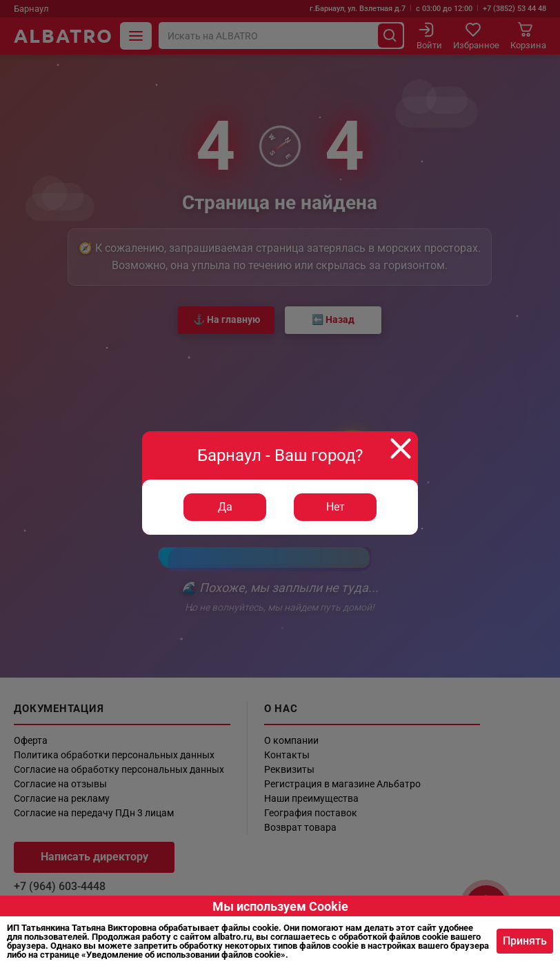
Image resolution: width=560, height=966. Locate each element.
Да (225, 507)
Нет (336, 507)
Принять (525, 941)
